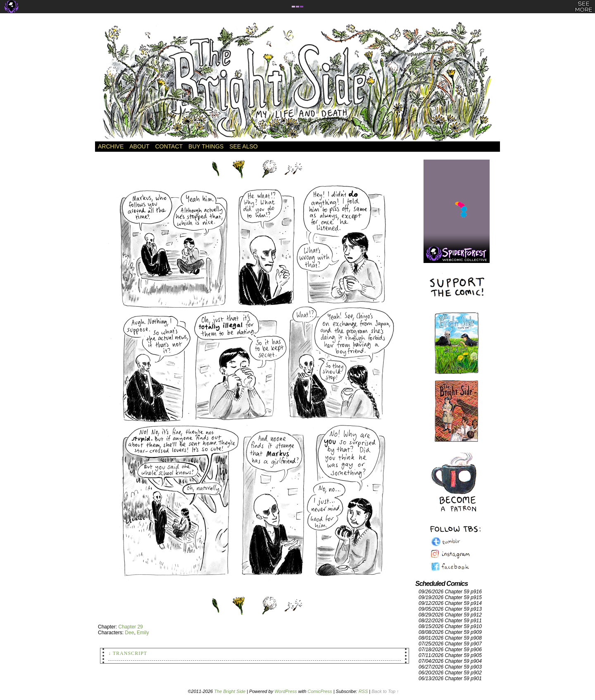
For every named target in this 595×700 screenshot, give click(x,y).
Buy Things (206, 146)
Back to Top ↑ (385, 691)
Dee (129, 633)
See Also (243, 146)
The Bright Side (297, 81)
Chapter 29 (130, 627)
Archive (111, 146)
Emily (143, 633)
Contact (169, 146)
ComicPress (320, 691)
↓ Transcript (128, 653)
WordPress (286, 691)
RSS (363, 691)
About (139, 146)
